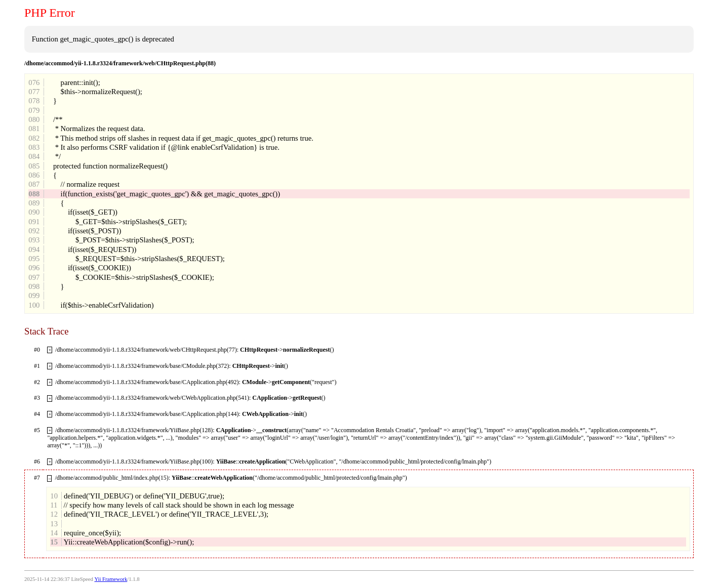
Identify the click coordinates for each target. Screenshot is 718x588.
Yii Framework (111, 579)
